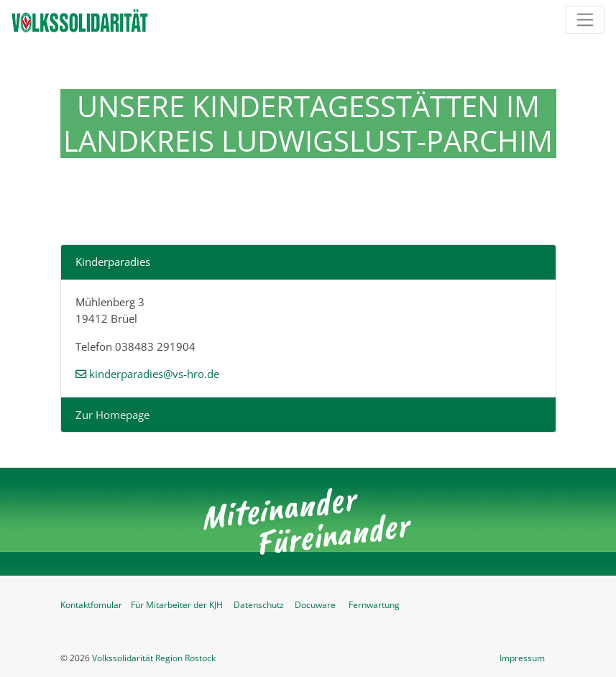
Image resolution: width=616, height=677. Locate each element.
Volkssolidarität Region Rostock (154, 658)
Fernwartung (374, 605)
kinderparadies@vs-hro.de (154, 374)
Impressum (522, 658)
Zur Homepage (112, 415)
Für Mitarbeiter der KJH (177, 605)
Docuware (315, 605)
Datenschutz (259, 605)
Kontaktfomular (91, 605)
